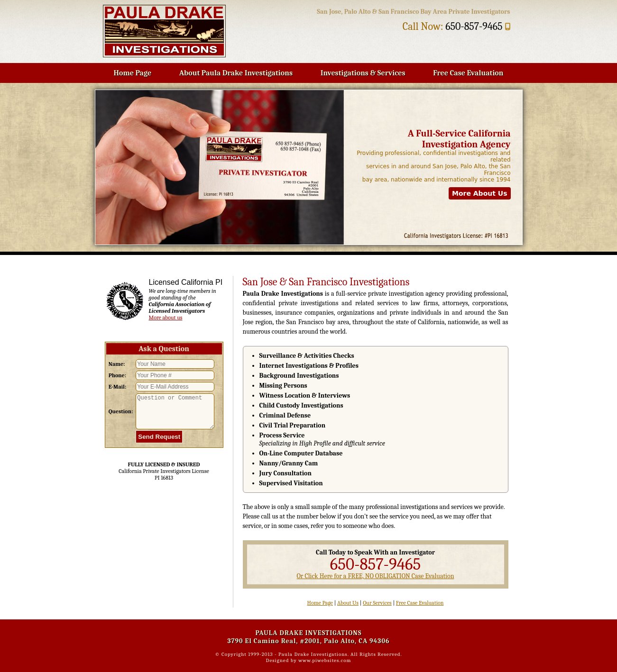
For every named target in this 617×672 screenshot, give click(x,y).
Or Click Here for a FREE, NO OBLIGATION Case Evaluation (375, 576)
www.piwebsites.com (325, 660)
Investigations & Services (363, 73)
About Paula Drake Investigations (236, 73)
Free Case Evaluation (468, 73)
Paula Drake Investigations (313, 654)
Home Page (133, 73)
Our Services (377, 603)
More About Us (480, 193)
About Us (348, 603)
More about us (166, 318)
